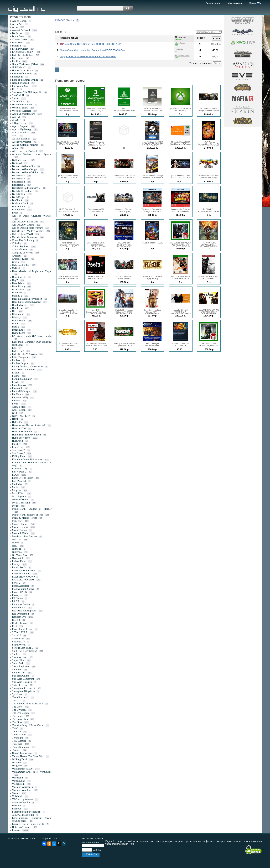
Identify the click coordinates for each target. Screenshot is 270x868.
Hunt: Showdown (21, 438)
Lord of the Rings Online (25, 80)
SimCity (16, 654)
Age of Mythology (22, 129)
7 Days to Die (19, 123)
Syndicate (17, 694)
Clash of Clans (20, 250)
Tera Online (18, 101)
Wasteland (17, 778)
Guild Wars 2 (19, 67)
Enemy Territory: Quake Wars (28, 366)
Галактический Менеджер (26, 812)
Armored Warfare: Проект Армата (32, 154)
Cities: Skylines (20, 246)
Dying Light (18, 333)
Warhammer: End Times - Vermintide (32, 772)
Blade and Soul (20, 203)
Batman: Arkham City (24, 166)
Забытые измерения (23, 815)
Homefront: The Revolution (26, 435)
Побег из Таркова (22, 827)
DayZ (15, 280)
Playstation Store (21, 86)
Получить (91, 854)
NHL (15, 546)
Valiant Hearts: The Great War (28, 756)
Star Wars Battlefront (23, 679)
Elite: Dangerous (21, 357)
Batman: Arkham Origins (25, 172)
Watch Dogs (18, 781)
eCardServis (180, 43)
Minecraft (17, 521)
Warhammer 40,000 (22, 769)
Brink (15, 213)
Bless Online (19, 206)
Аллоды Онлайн (21, 802)
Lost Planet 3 (19, 481)
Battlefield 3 (19, 179)
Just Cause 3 (19, 453)
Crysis (15, 262)
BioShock (17, 200)
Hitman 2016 (19, 428)
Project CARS (19, 592)
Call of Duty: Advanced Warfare (32, 216)
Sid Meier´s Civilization (25, 651)
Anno (15, 148)
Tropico (16, 750)
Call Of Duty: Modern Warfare (28, 231)
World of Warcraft (21, 111)
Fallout (16, 376)
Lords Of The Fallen (23, 478)
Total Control (19, 741)
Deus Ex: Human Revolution (27, 299)
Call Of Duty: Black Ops (25, 222)
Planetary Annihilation (24, 570)
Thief (15, 728)
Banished (17, 163)
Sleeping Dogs (20, 657)
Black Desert (19, 36)
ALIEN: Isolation (21, 139)
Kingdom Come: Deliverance (27, 459)
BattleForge (18, 197)
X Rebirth (17, 796)
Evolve (16, 373)
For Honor (17, 394)
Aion (15, 136)
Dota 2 (15, 327)
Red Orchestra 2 (20, 614)
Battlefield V (19, 194)
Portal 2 (16, 583)
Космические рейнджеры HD (28, 824)
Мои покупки (235, 3)
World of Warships (22, 790)
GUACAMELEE (21, 416)
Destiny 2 (17, 296)
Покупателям (213, 3)
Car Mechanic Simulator (25, 237)
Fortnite (16, 401)
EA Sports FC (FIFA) (23, 52)
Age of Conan (19, 21)
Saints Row (18, 638)
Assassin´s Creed (21, 30)
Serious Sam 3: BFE (23, 648)
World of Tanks (20, 108)
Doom (15, 324)
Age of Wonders (20, 132)
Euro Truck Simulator (23, 370)
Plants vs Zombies (22, 574)
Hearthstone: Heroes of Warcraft (29, 425)
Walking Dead (19, 759)
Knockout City (20, 469)
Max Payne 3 (19, 496)
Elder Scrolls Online (23, 55)
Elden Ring (18, 351)
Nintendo (17, 552)
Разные (16, 830)
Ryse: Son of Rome (22, 629)
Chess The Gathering (23, 240)
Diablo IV (17, 308)
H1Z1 (15, 419)
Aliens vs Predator (22, 142)
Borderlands (18, 210)
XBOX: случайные (22, 799)
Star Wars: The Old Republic (27, 92)
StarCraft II (18, 95)
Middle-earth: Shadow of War (27, 515)
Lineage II (17, 77)
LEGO (15, 475)
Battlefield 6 (19, 185)
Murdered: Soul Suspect (25, 536)
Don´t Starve (19, 320)
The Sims (17, 722)
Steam (15, 98)
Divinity (16, 317)
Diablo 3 (17, 46)
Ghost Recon (19, 410)
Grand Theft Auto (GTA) (25, 64)
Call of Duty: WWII (22, 234)
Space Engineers (21, 666)
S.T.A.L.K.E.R (20, 632)
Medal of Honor (20, 500)
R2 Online (17, 598)
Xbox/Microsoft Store (23, 114)
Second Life (18, 642)
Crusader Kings (20, 259)
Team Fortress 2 (20, 697)
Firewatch (17, 388)
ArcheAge (17, 24)
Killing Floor (19, 456)
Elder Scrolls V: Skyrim (24, 354)
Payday (16, 564)
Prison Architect (20, 586)
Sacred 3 (17, 635)
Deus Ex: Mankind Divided (26, 302)
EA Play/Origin (20, 49)
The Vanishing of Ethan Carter (28, 725)
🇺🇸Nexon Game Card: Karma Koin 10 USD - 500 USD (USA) (91, 44)
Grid (14, 413)
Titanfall (16, 731)
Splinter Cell (19, 673)
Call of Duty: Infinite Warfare (27, 228)
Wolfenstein (18, 784)
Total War (17, 744)
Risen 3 (16, 620)
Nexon (15, 543)
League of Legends (22, 74)
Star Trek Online (21, 676)
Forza (15, 404)
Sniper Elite (18, 660)
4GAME (17, 120)
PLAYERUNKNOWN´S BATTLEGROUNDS (25, 578)
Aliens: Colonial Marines (25, 145)
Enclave (16, 360)
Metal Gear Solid (21, 503)
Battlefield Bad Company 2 (26, 188)
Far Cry (16, 61)
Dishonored (18, 314)
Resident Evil (19, 617)
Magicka (17, 490)
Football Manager (21, 391)
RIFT (15, 89)
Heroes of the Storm (22, 70)
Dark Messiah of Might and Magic (32, 271)
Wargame (17, 766)
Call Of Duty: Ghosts (23, 225)
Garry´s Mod (19, 407)
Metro (15, 506)
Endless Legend (20, 363)
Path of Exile (19, 561)
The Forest (18, 716)
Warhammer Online (22, 105)
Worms (16, 793)
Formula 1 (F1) (20, 397)
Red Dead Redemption (24, 611)
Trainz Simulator (21, 747)
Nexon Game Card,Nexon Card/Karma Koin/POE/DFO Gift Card (93, 50)
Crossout (17, 256)
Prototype (17, 595)
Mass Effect (18, 493)
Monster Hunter (20, 524)
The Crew (17, 707)
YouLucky (179, 49)
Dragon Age (18, 330)
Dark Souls (18, 43)
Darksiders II (19, 277)
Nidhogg (17, 549)
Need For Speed (20, 83)
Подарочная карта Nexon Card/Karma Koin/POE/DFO (88, 56)
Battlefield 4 (19, 182)
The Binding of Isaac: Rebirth (27, 704)
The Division (19, 710)
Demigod (17, 293)
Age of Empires (20, 126)
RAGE (16, 601)
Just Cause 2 (19, 450)
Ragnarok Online (21, 604)
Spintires (17, 669)
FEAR (15, 382)
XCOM (16, 117)
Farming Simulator (22, 379)
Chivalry (17, 243)
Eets (14, 348)
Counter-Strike (20, 39)
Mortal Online (19, 530)
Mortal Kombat (20, 527)
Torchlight (17, 738)
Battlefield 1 (19, 175)
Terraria (16, 700)
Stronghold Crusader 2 (24, 688)
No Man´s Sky (20, 555)
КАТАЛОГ (60, 20)
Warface (16, 762)
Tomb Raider (19, 735)
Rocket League (20, 623)
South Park (18, 663)
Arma (15, 27)
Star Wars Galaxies (22, 682)
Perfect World (19, 567)
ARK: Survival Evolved (24, 151)
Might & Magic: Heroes (25, 518)
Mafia (15, 487)
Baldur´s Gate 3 (20, 160)
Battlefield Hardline (22, 191)
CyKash (16, 268)
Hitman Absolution (22, 432)
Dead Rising (19, 286)
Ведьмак (17, 809)
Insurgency (18, 447)
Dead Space (18, 289)
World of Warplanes (22, 787)
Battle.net (17, 33)
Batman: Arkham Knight (25, 169)
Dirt (14, 311)
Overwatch (18, 558)
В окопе (16, 805)
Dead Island (18, 283)
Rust (14, 626)
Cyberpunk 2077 (21, 265)
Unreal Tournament (22, 753)
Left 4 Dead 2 (19, 472)
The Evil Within (20, 713)
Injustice (17, 444)
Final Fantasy (19, 385)
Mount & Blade (20, 533)
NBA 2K (17, 539)
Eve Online (18, 58)
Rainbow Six (19, 607)
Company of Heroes (22, 253)
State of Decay (20, 685)
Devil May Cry (20, 305)
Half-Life (17, 422)
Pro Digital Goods (182, 55)
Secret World (19, 645)
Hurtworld (17, 441)
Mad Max (17, 484)
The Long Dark (20, 719)
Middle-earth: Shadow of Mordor (32, 509)
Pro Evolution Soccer (23, 589)
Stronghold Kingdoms (24, 691)
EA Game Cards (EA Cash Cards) (32, 336)
